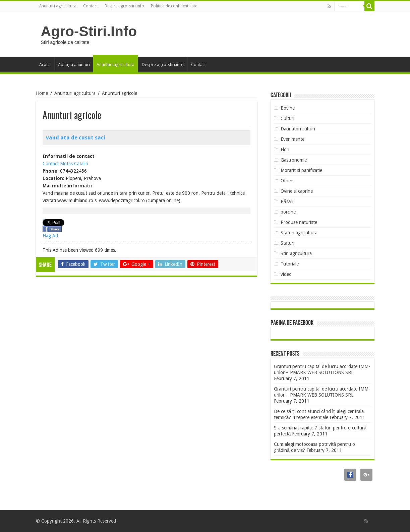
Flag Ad (50, 236)
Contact (91, 6)
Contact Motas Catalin (65, 164)
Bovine (288, 108)
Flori (285, 150)
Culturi (287, 118)
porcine (288, 212)
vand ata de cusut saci (76, 138)
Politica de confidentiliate (174, 6)
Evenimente (292, 139)
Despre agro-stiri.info (124, 6)
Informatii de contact (69, 156)
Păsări (287, 201)
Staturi (287, 243)
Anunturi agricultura (58, 6)
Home (42, 93)
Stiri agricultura (296, 253)
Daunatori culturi (298, 129)
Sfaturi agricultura (299, 233)
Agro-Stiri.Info (89, 31)
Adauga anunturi (74, 65)
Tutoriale (290, 264)
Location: (53, 178)
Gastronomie (294, 160)
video (286, 274)
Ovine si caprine (297, 191)
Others (287, 181)
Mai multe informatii (67, 186)
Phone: (51, 171)
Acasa (45, 65)
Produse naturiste (299, 222)
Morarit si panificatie (301, 170)
